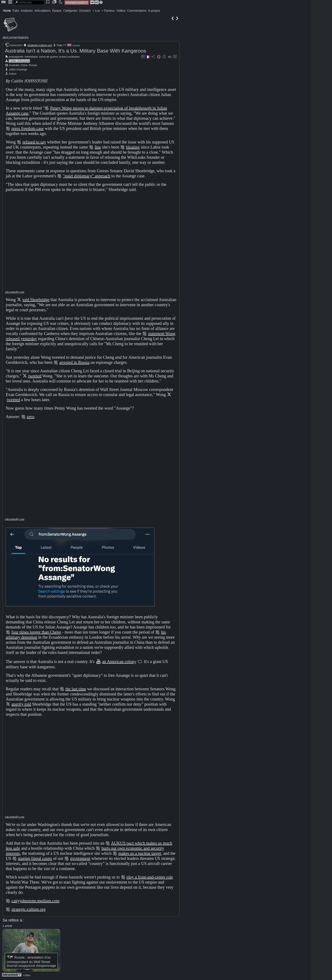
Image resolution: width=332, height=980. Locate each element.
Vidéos (121, 11)
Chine (24, 65)
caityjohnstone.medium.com (35, 901)
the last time (76, 689)
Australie (14, 65)
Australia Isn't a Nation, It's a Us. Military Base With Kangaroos (75, 51)
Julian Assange (18, 69)
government (80, 858)
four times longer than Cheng (36, 632)
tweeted (35, 376)
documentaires (16, 37)
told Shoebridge (36, 300)
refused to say (34, 142)
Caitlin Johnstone (19, 61)
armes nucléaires (69, 57)
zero (30, 417)
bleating (133, 147)
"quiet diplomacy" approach (87, 176)
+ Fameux (108, 11)
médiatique (31, 57)
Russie (33, 65)
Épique (57, 11)
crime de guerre (48, 57)
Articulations (43, 11)
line (98, 147)
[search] (29, 2)
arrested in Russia (74, 362)
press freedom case (28, 128)
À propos (154, 11)
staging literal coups (35, 858)
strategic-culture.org (40, 45)
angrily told (21, 704)
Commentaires (137, 11)
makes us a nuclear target (140, 853)
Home (7, 11)
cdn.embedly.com (15, 292)
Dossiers (85, 11)
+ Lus (96, 11)
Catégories (70, 11)
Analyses (27, 11)
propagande (16, 57)
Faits (16, 11)
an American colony (119, 662)
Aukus (13, 74)
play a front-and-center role (150, 877)
